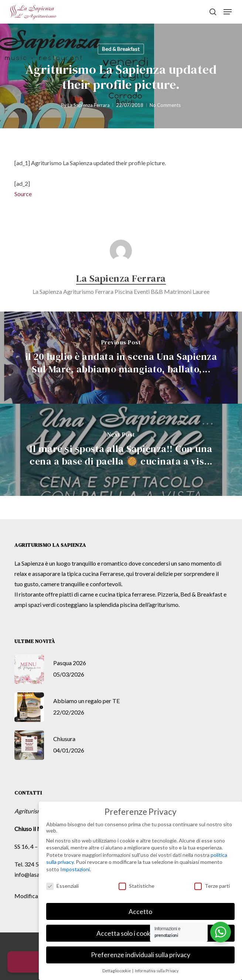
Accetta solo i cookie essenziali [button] (140, 933)
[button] (228, 12)
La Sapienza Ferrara (89, 105)
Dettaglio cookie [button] (117, 971)
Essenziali (62, 886)
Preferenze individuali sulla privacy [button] (141, 955)
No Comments (165, 105)
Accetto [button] (140, 912)
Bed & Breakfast (121, 49)
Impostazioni (75, 869)
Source (23, 194)
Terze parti (212, 886)
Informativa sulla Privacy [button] (157, 971)
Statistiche (137, 886)
